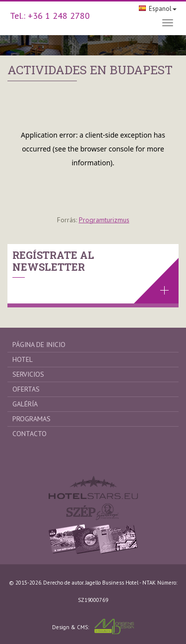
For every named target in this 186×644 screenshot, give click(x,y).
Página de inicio (39, 345)
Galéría (25, 404)
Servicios (28, 374)
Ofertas (26, 389)
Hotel (23, 359)
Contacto (30, 434)
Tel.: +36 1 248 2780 (50, 16)
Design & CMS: (93, 626)
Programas (31, 419)
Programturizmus (104, 220)
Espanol (157, 9)
